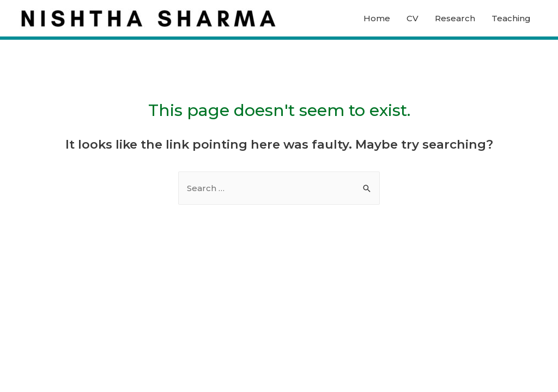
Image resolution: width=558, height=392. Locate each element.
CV (413, 18)
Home (377, 18)
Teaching (511, 18)
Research (455, 18)
